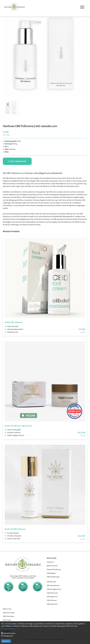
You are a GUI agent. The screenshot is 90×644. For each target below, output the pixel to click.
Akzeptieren (6, 641)
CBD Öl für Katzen (9, 616)
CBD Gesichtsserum (53, 585)
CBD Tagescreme (52, 597)
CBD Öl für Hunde (9, 613)
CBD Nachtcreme (52, 593)
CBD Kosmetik (51, 582)
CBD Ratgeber (51, 573)
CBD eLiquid (7, 620)
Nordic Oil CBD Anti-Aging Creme (18, 426)
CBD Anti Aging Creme (54, 589)
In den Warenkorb (17, 161)
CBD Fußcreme (52, 600)
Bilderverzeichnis (52, 566)
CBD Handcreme (52, 604)
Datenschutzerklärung (54, 569)
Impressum (50, 562)
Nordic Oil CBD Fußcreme (15, 529)
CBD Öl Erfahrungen (53, 577)
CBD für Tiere (7, 609)
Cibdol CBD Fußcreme (14, 322)
